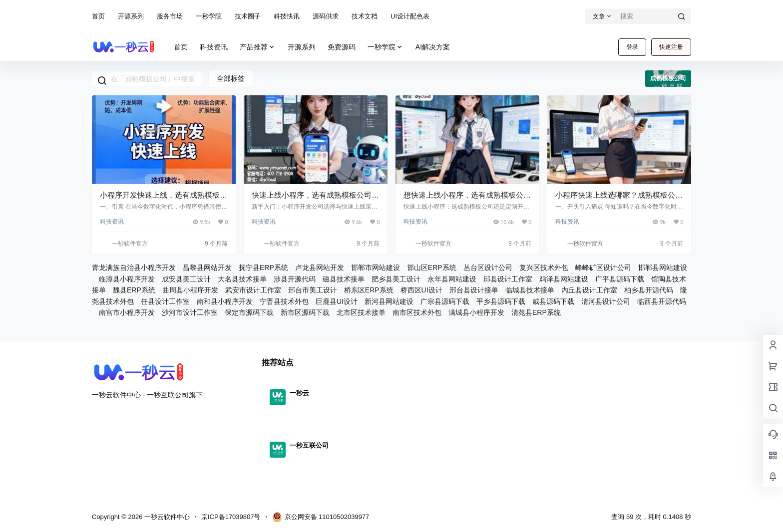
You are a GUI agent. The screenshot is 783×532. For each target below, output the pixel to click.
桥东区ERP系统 (369, 290)
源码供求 (326, 16)
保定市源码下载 (249, 312)
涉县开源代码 (295, 279)
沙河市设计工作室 (190, 312)
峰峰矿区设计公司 (603, 267)
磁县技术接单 (344, 279)
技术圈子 (248, 16)
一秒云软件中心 (166, 517)
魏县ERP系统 (134, 290)
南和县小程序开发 (225, 301)
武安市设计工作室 (253, 290)
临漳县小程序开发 (127, 279)
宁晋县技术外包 (284, 301)
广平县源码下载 (620, 279)
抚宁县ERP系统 (263, 267)
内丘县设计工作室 (589, 290)
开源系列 (131, 16)
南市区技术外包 (417, 312)
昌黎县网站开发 (207, 267)
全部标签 (231, 78)
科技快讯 (287, 16)
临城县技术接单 (530, 290)
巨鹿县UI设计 (337, 301)
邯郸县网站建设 (663, 267)
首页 (98, 16)
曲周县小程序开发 (190, 290)
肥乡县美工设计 (396, 279)
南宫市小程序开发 (127, 312)
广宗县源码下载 (445, 301)
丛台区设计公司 (488, 267)
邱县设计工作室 (508, 279)
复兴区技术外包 (544, 267)
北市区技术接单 (361, 312)
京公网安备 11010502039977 (321, 517)
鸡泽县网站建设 (564, 279)
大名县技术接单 (242, 279)
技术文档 (365, 16)
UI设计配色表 (410, 16)
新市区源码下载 (305, 312)
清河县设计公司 (606, 301)
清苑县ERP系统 (536, 312)
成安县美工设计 (186, 279)
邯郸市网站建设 (376, 267)
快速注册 (671, 47)
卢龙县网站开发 (320, 267)
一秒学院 (209, 16)
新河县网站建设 (389, 301)
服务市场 (170, 16)
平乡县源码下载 (501, 301)
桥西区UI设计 (421, 290)
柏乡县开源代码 (649, 290)
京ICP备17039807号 (231, 517)
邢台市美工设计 (313, 290)
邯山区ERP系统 (432, 267)
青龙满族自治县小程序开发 (134, 267)
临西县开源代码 (662, 301)
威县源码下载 (553, 301)
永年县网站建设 (452, 279)
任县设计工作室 (165, 301)
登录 (632, 47)
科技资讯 (112, 222)
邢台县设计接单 (474, 290)
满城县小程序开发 (476, 312)
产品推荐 (258, 47)
